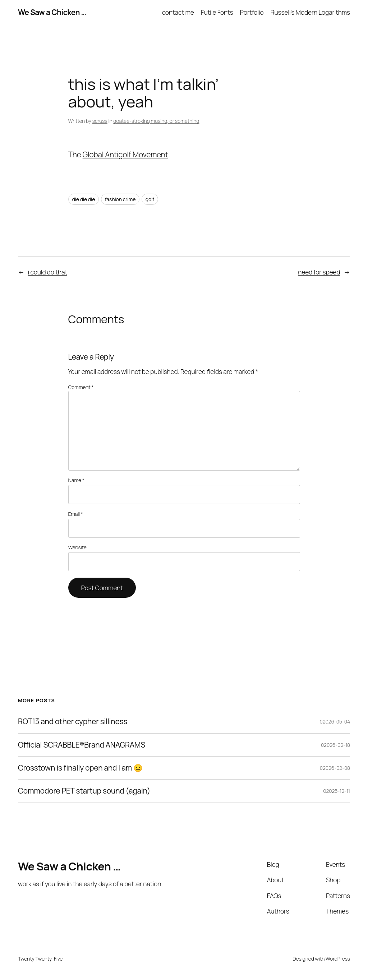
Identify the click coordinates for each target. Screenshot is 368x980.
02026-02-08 (335, 768)
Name (76, 480)
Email (76, 514)
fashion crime (120, 199)
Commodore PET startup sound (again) (84, 791)
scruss (100, 121)
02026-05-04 (335, 722)
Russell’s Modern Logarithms (310, 12)
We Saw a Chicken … (52, 12)
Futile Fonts (217, 12)
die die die (84, 199)
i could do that (48, 272)
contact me (178, 12)
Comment (81, 387)
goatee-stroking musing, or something (156, 121)
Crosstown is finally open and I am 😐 (80, 768)
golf (150, 199)
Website (77, 547)
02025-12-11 (337, 791)
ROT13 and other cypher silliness (73, 722)
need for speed (319, 272)
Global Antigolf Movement (125, 154)
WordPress (338, 959)
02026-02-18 (335, 745)
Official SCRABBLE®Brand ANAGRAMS (82, 745)
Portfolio (252, 12)
